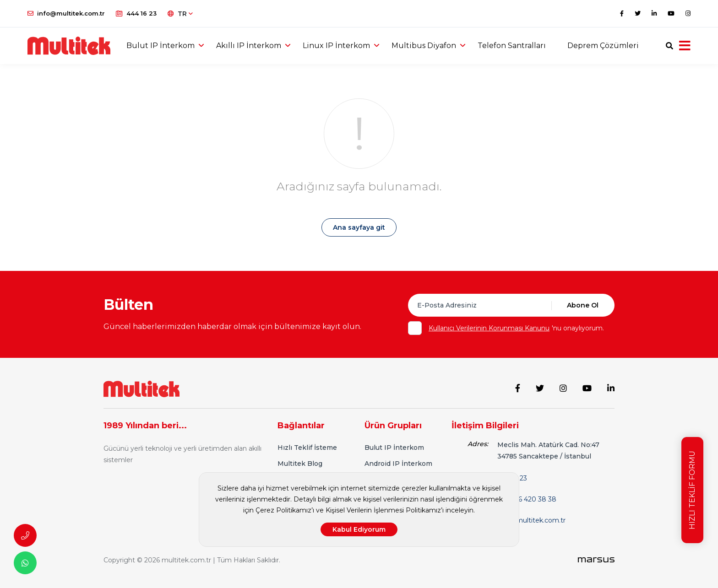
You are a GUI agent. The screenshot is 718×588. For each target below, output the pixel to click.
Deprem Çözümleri (603, 46)
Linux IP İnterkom (336, 46)
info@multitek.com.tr (66, 13)
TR (180, 14)
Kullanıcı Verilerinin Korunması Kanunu (489, 328)
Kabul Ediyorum (359, 529)
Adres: (478, 444)
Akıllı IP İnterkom (249, 46)
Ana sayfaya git (359, 227)
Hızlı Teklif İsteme (307, 448)
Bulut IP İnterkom (160, 46)
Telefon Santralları (512, 46)
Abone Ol (583, 305)
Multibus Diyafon (424, 46)
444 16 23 (136, 13)
